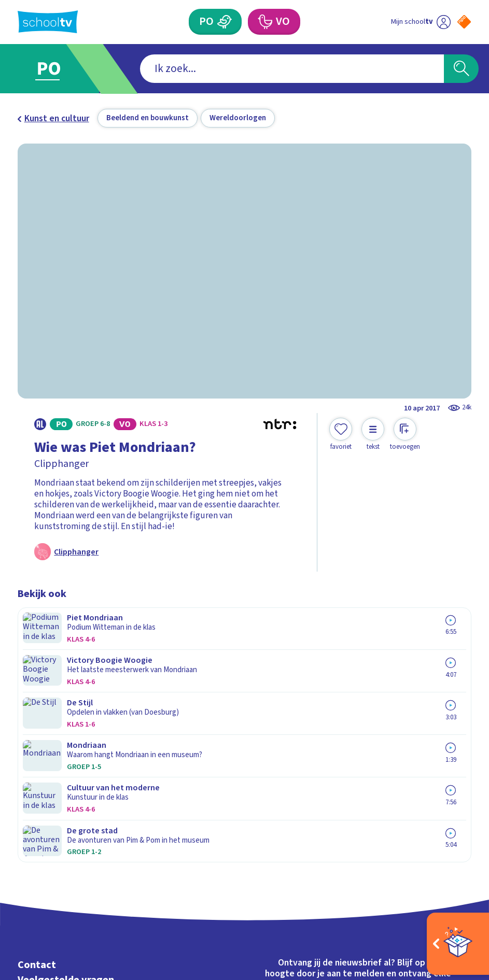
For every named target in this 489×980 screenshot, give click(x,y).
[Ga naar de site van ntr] (456, 903)
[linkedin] (68, 873)
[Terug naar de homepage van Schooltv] (48, 22)
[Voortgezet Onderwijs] (265, 22)
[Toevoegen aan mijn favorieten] (341, 435)
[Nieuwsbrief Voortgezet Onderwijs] (358, 780)
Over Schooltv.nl (57, 720)
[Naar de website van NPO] (464, 22)
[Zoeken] (461, 69)
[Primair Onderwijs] (224, 22)
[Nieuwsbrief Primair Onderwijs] (358, 743)
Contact (37, 689)
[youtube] (91, 873)
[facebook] (23, 873)
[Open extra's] (458, 944)
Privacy (35, 735)
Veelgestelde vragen (66, 704)
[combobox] (227, 69)
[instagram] (46, 873)
